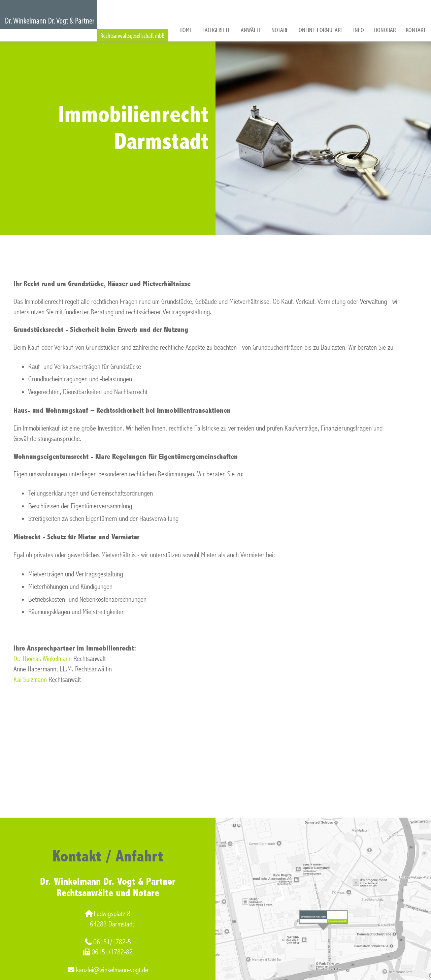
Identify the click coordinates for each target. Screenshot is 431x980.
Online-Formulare (321, 30)
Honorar (385, 30)
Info (359, 30)
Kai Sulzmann (30, 680)
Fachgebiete (217, 30)
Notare (280, 30)
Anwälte (251, 30)
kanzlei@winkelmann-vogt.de (108, 970)
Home (186, 30)
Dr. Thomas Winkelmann (43, 659)
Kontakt (416, 30)
